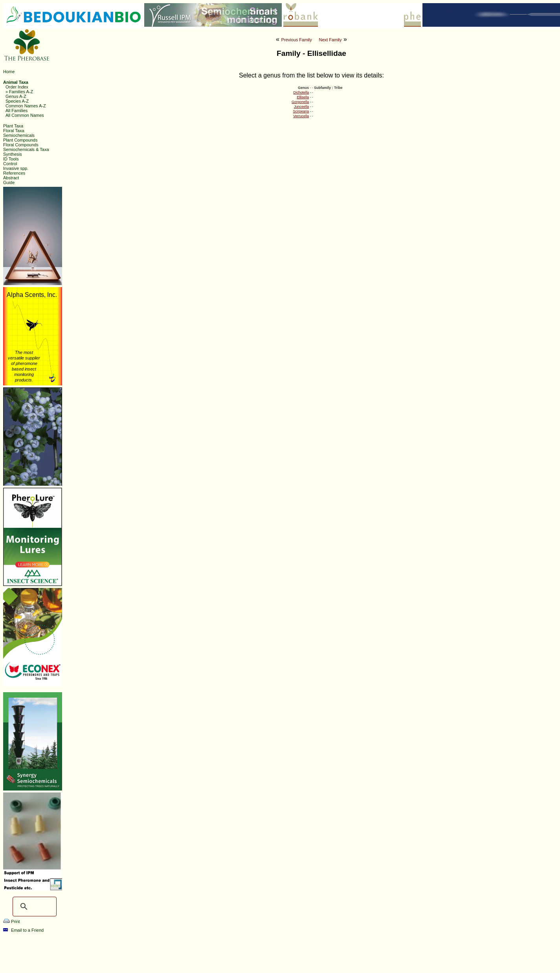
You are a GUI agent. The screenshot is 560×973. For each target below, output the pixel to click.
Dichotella (301, 92)
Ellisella (303, 97)
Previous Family (296, 40)
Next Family (330, 40)
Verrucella (301, 116)
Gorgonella (300, 102)
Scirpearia (301, 111)
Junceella (301, 107)
